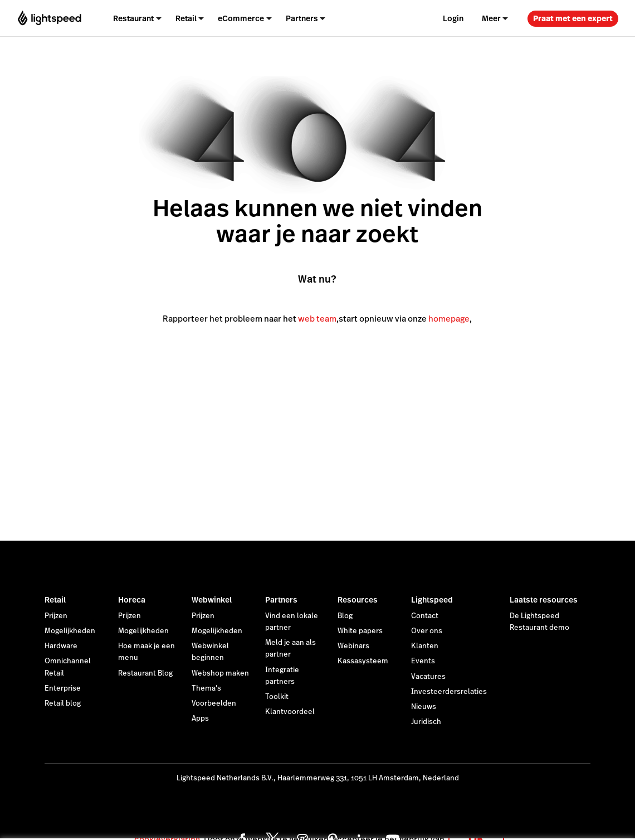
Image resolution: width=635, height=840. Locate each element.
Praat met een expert (573, 18)
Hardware (61, 646)
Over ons (427, 631)
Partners (281, 600)
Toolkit (277, 697)
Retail (55, 600)
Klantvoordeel (290, 712)
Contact (425, 616)
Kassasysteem (363, 661)
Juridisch (426, 722)
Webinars (353, 646)
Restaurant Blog (145, 673)
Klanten (425, 646)
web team (317, 319)
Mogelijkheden (70, 631)
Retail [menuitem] (186, 18)
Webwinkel (212, 600)
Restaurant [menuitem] (133, 18)
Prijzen (56, 616)
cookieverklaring (167, 826)
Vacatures (428, 677)
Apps (200, 718)
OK (476, 825)
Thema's (206, 688)
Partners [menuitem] (302, 18)
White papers (360, 631)
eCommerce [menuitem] (241, 18)
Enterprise (63, 688)
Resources (358, 600)
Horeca (132, 600)
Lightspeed (432, 600)
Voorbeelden (214, 703)
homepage (449, 319)
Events (423, 661)
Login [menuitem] (453, 18)
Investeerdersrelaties (449, 692)
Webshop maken (220, 673)
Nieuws (424, 707)
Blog (345, 616)
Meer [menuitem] (491, 18)
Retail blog (63, 703)
